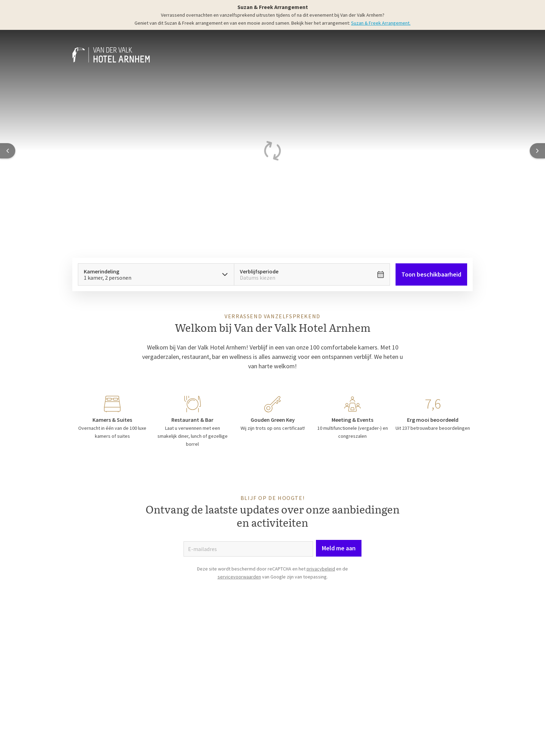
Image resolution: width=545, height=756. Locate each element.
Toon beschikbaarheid (431, 274)
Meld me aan (339, 548)
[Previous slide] (8, 151)
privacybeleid (321, 569)
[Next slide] (537, 151)
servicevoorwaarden (239, 577)
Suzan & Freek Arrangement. (381, 23)
